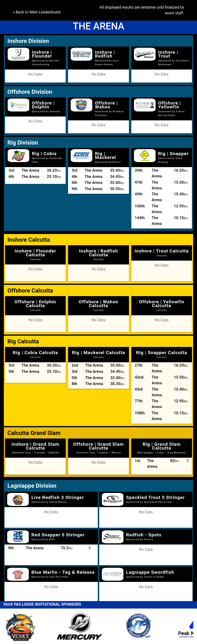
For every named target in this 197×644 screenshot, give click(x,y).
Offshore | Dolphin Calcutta (35, 305)
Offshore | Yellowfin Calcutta (162, 305)
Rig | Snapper (174, 154)
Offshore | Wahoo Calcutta (98, 305)
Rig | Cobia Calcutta (35, 354)
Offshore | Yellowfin (170, 105)
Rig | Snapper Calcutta (162, 354)
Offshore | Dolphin (43, 105)
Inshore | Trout (168, 54)
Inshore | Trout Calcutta (162, 252)
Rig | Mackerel (105, 155)
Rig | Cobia (44, 154)
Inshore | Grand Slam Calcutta (35, 448)
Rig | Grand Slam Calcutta (162, 448)
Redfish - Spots (144, 535)
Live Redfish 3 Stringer (58, 497)
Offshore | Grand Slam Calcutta (98, 448)
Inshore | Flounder (42, 54)
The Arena (30, 170)
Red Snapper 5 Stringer (58, 535)
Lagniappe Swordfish (150, 572)
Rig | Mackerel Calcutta (98, 354)
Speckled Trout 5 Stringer (155, 497)
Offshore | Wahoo (106, 105)
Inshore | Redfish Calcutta (98, 254)
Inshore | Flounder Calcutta (35, 254)
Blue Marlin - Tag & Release (63, 572)
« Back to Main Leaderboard (37, 12)
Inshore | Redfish (105, 54)
